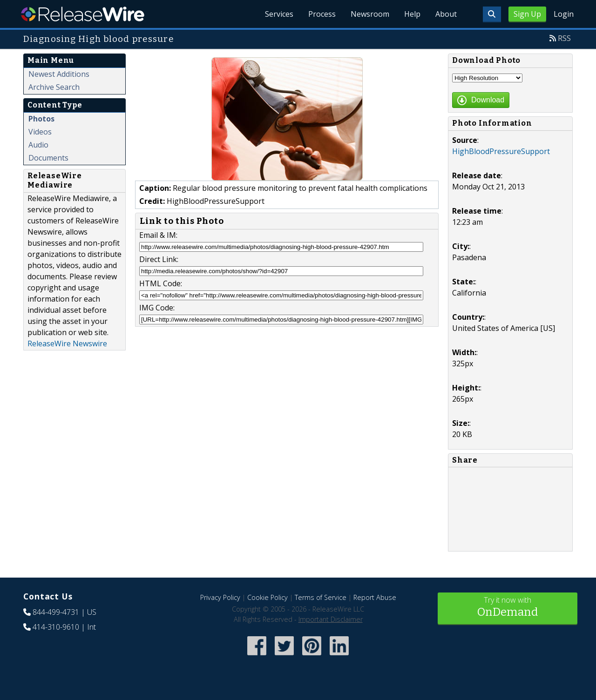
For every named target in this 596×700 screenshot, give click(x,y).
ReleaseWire (83, 14)
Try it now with (508, 608)
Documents (48, 158)
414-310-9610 (56, 627)
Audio (38, 145)
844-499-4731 (56, 612)
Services (279, 14)
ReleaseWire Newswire (67, 343)
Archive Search (54, 87)
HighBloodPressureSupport (501, 151)
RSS (564, 38)
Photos (41, 119)
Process (322, 14)
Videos (40, 132)
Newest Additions (59, 74)
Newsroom (370, 14)
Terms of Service (321, 597)
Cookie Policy (268, 597)
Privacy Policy (220, 597)
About (446, 14)
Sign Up (527, 14)
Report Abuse (375, 597)
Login (564, 14)
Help (412, 14)
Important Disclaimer (331, 619)
